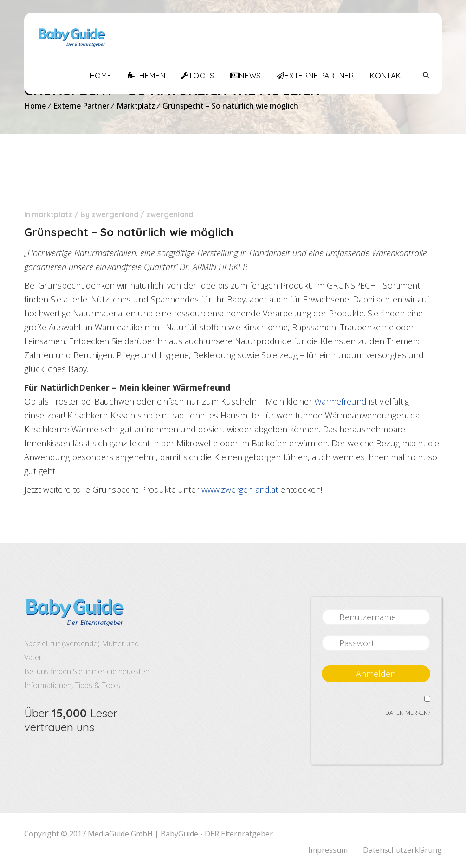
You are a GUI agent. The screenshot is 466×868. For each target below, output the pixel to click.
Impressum (328, 850)
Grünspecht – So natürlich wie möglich (230, 106)
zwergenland (170, 214)
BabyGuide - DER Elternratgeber (217, 834)
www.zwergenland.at (240, 489)
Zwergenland (115, 214)
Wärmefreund (340, 401)
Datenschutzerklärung (402, 850)
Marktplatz (136, 106)
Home (35, 106)
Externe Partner (81, 106)
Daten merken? (408, 713)
